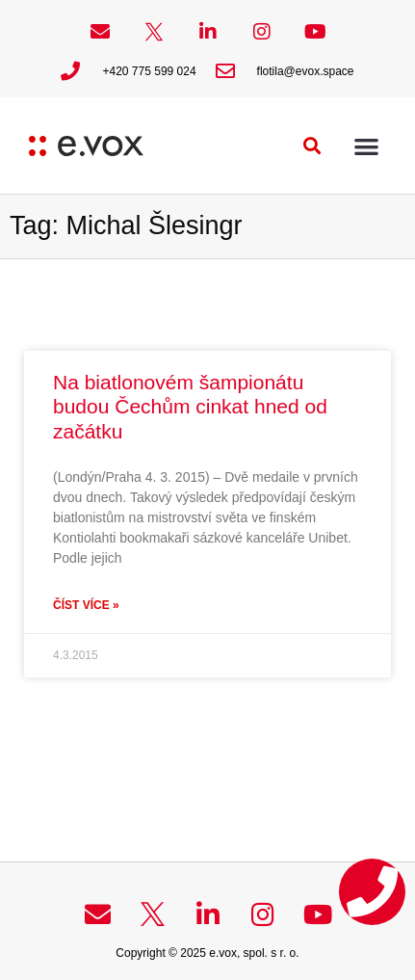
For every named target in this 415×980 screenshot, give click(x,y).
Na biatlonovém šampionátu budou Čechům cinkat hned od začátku (190, 406)
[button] (312, 146)
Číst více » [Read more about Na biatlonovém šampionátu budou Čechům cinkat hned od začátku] (86, 605)
